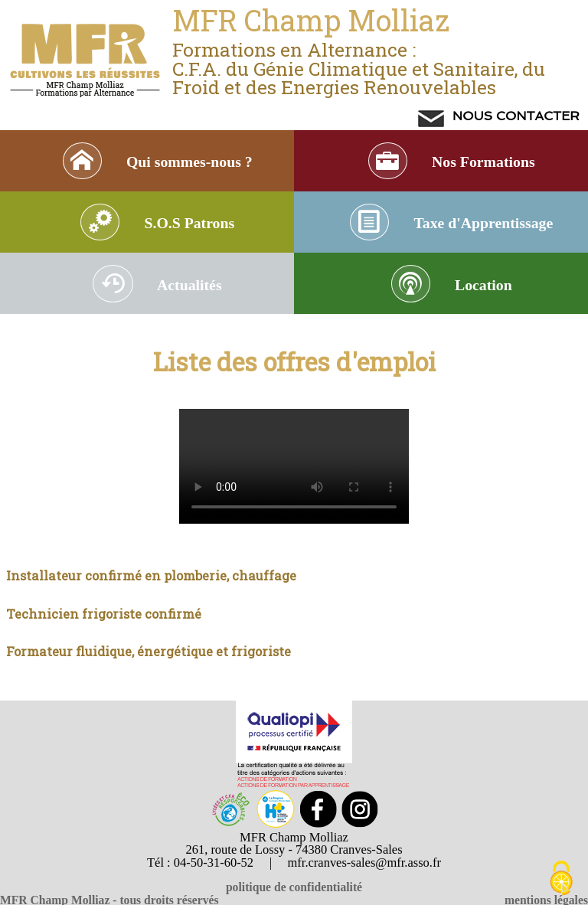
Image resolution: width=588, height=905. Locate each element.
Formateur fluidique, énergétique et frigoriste (149, 665)
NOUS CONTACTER (514, 116)
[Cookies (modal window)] (561, 879)
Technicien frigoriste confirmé (104, 627)
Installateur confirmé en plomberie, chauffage (151, 589)
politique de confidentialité (294, 887)
